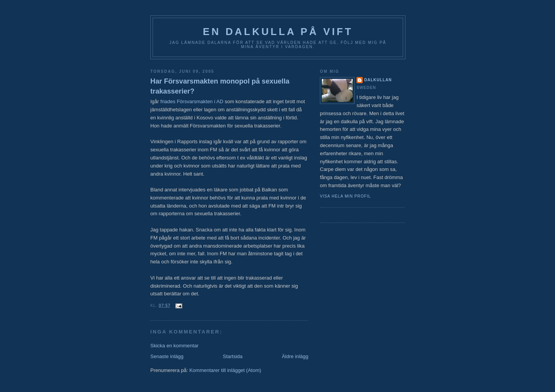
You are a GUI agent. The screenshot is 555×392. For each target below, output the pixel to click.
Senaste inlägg (167, 356)
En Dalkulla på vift (278, 32)
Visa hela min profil (345, 196)
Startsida (233, 356)
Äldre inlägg (295, 356)
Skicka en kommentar (174, 346)
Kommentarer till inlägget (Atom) (225, 370)
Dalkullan (378, 80)
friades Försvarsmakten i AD (192, 101)
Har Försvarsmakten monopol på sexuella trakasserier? (220, 86)
